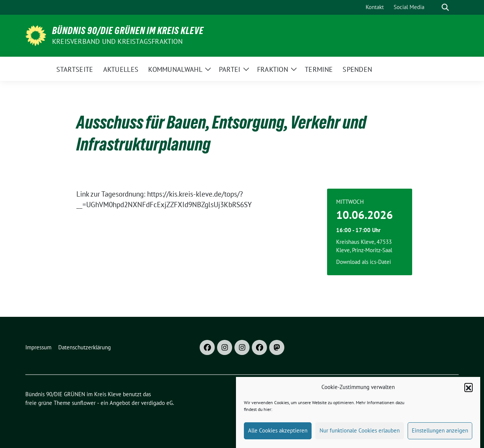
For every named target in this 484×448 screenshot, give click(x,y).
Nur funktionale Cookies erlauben (360, 434)
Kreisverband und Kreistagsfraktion (117, 41)
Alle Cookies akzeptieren (278, 434)
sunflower (84, 403)
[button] (468, 391)
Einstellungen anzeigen (440, 434)
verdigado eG (157, 403)
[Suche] (434, 7)
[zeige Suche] (445, 7)
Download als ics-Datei (364, 262)
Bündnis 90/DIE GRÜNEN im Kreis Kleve (128, 31)
